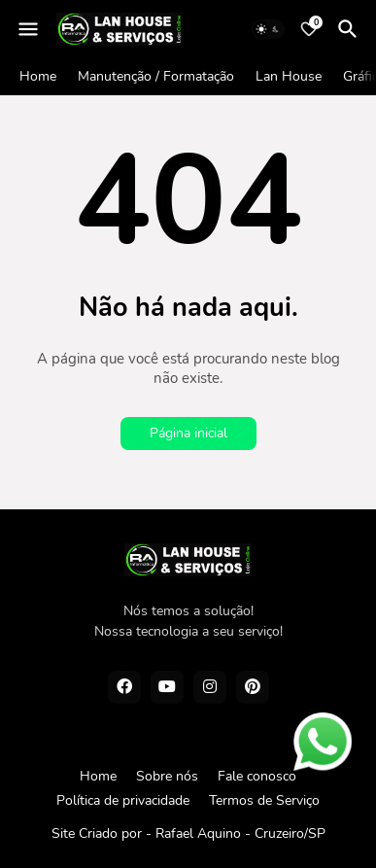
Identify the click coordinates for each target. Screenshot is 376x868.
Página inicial (188, 433)
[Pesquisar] (351, 29)
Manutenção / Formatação (156, 76)
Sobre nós (167, 776)
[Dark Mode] (268, 29)
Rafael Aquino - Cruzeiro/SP (240, 833)
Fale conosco (257, 776)
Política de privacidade (123, 800)
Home (38, 76)
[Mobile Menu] (28, 29)
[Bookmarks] (309, 29)
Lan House (289, 76)
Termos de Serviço (264, 800)
